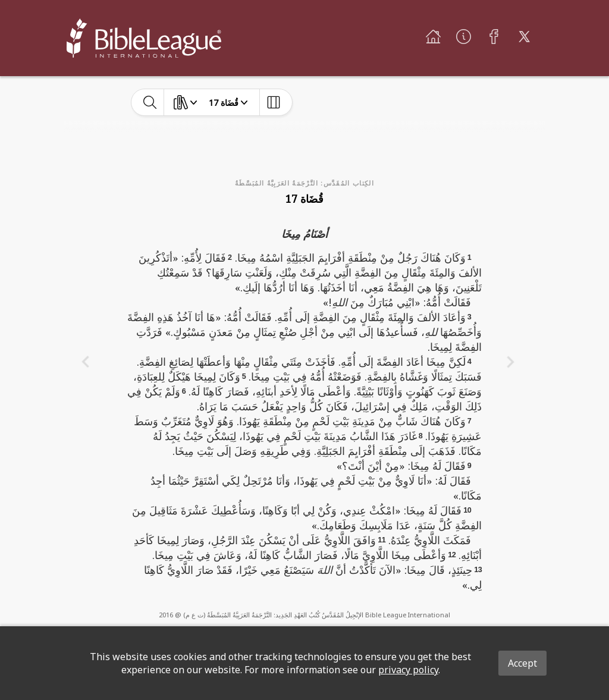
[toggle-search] (150, 102)
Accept (522, 663)
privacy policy (408, 670)
